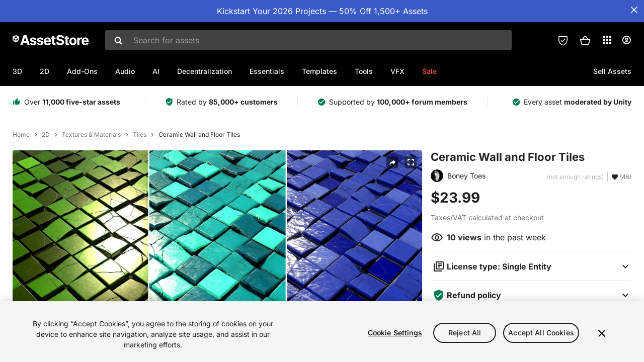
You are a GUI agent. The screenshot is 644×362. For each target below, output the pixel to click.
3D (17, 71)
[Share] (392, 162)
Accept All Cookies (541, 333)
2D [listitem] (46, 135)
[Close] (602, 333)
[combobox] (308, 40)
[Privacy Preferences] (563, 40)
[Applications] (607, 40)
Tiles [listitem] (140, 135)
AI (156, 71)
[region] (322, 332)
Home (21, 135)
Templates (319, 71)
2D (45, 71)
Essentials (267, 71)
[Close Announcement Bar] (634, 10)
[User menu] (626, 40)
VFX (397, 71)
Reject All (465, 333)
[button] (585, 40)
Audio (125, 71)
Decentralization (205, 71)
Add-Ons (82, 71)
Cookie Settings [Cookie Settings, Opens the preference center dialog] (395, 333)
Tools (364, 71)
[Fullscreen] (411, 162)
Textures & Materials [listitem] (91, 135)
